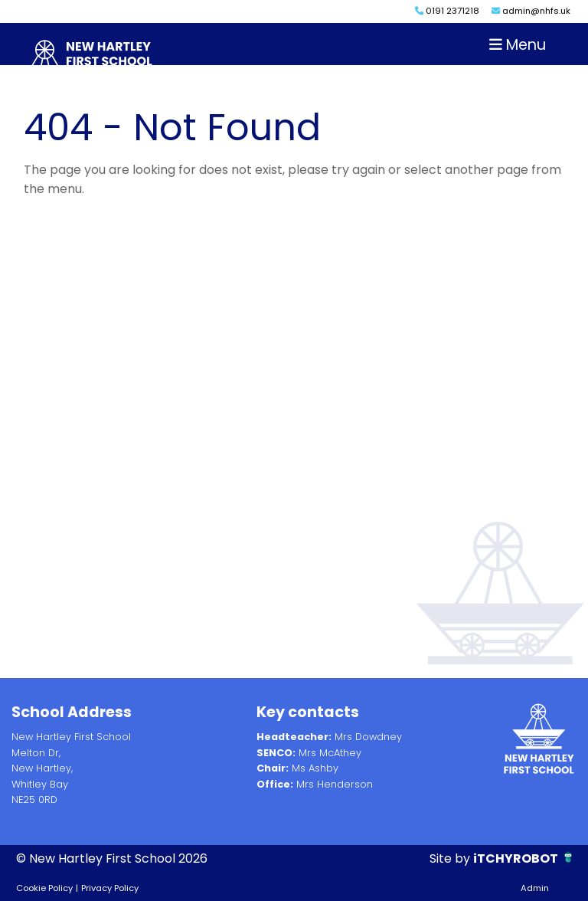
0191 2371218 (447, 11)
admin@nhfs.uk (531, 11)
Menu (518, 45)
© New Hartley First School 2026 (112, 858)
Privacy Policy (110, 888)
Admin (535, 888)
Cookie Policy (44, 888)
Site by (451, 858)
